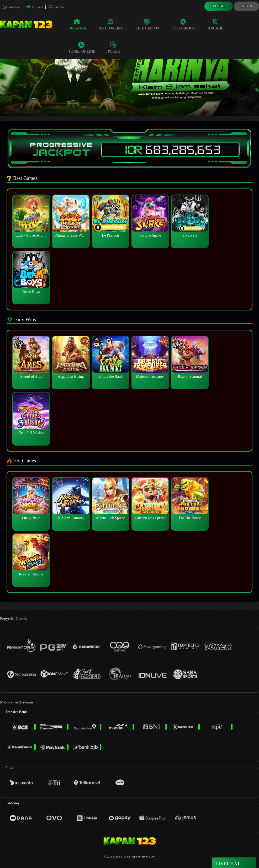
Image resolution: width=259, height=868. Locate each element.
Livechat (56, 7)
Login (246, 6)
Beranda (77, 24)
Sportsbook (183, 24)
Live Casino (147, 24)
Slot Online (111, 24)
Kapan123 (119, 856)
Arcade (215, 24)
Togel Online (82, 47)
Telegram (34, 7)
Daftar (219, 6)
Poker (114, 47)
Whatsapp (11, 7)
